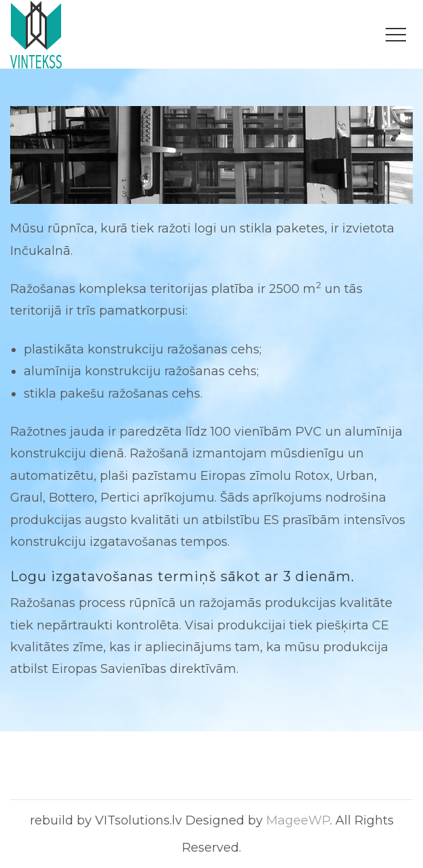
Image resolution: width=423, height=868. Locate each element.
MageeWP (298, 820)
